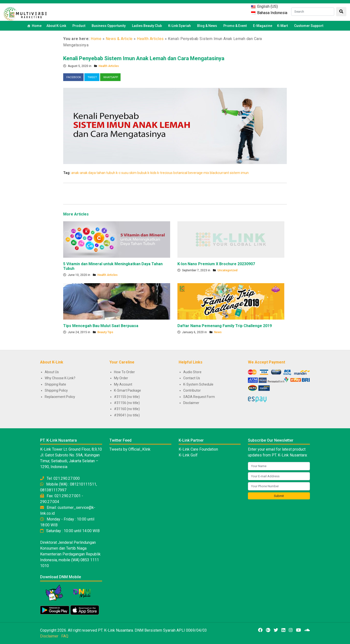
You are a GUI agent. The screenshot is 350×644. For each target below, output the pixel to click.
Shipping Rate (55, 384)
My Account (123, 384)
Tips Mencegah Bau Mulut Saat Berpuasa (101, 326)
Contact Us (192, 378)
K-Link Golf (188, 455)
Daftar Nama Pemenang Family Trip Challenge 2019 (225, 326)
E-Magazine (263, 26)
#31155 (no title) (127, 397)
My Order (121, 378)
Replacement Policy (60, 397)
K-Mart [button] (283, 26)
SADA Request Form (199, 397)
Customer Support (309, 26)
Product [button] (80, 26)
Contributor (192, 390)
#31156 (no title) (127, 403)
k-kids (152, 173)
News (218, 332)
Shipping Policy (56, 390)
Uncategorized (227, 270)
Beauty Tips (105, 332)
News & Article (119, 39)
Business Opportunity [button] (109, 26)
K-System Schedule (198, 384)
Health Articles (150, 39)
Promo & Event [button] (236, 26)
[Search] (313, 12)
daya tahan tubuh (102, 173)
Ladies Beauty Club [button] (148, 26)
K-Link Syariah (180, 26)
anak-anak (79, 173)
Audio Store (192, 372)
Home (37, 26)
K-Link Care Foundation (198, 449)
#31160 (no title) (127, 409)
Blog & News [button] (208, 26)
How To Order (124, 372)
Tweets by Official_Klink (130, 449)
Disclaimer (191, 403)
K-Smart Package (127, 390)
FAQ (65, 636)
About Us (52, 372)
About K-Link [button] (57, 26)
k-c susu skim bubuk (131, 173)
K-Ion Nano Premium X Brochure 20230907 (216, 264)
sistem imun (239, 173)
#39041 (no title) (127, 415)
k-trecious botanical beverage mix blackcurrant (193, 173)
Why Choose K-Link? (60, 378)
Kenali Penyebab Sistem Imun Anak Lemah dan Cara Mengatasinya (144, 58)
